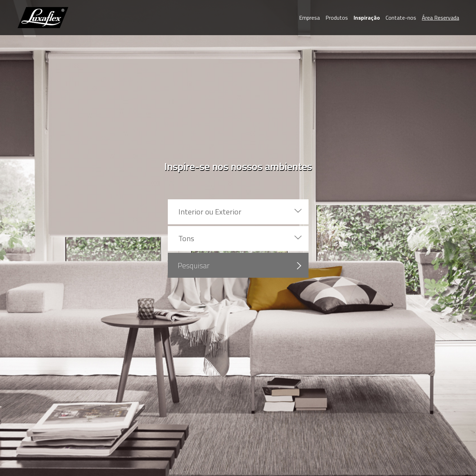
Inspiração (367, 18)
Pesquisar (194, 265)
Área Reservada (440, 18)
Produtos (337, 18)
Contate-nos (401, 18)
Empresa (309, 18)
